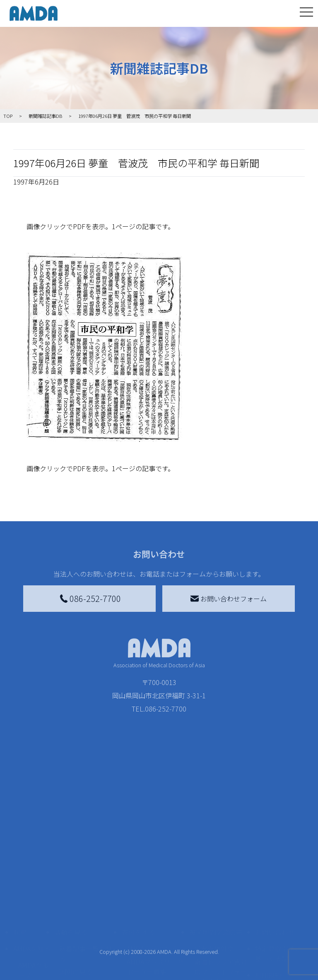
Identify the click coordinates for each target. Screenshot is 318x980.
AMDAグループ (34, 870)
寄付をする (138, 832)
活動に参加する (77, 901)
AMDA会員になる (152, 848)
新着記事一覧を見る (86, 853)
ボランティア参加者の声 (86, 936)
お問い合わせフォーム (229, 599)
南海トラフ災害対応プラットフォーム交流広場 (221, 872)
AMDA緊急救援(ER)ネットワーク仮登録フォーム (88, 964)
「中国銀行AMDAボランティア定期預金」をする (155, 941)
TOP (20, 832)
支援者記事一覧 (150, 964)
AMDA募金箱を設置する (155, 913)
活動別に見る (79, 885)
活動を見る (71, 832)
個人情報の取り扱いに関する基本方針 (278, 901)
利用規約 (268, 875)
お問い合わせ (275, 832)
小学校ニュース (31, 916)
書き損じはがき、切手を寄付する (153, 890)
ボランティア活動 (86, 918)
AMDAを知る (32, 848)
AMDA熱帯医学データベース (34, 958)
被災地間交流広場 (216, 832)
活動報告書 (31, 893)
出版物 (28, 934)
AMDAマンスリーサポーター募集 (155, 867)
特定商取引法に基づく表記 (278, 853)
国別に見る (76, 872)
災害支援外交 (214, 848)
